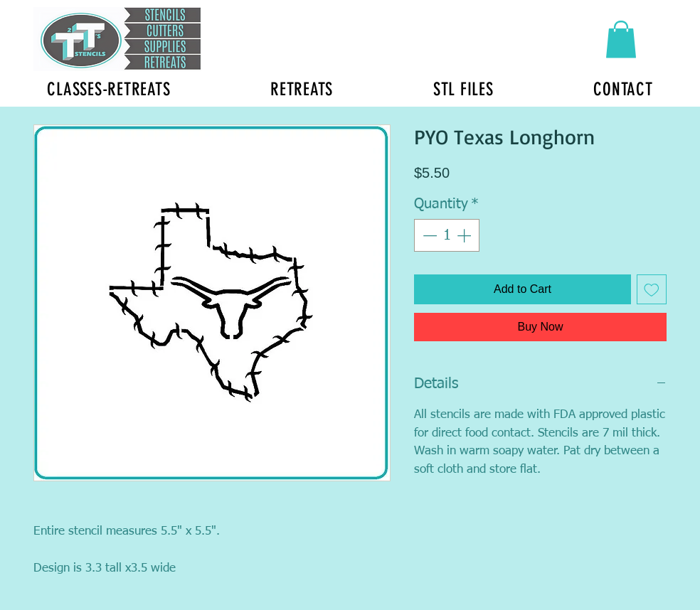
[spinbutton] (447, 235)
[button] (621, 39)
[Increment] (465, 235)
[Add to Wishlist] (652, 289)
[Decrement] (428, 235)
